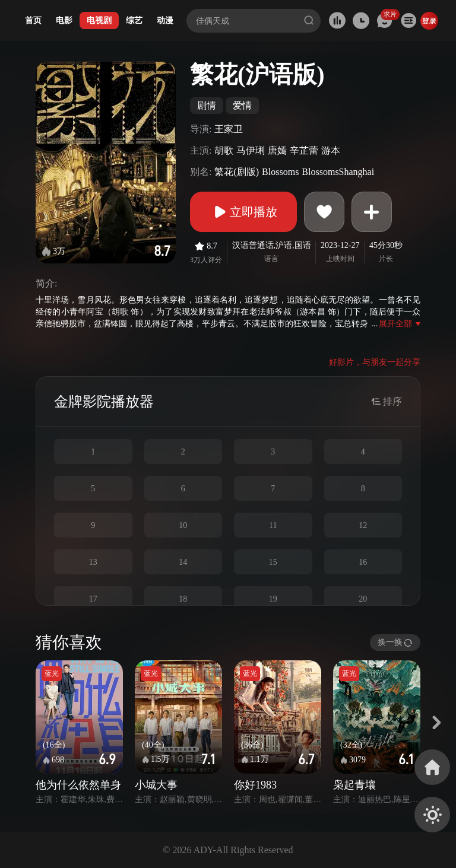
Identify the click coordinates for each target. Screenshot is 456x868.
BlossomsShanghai (338, 172)
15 (273, 562)
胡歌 (224, 150)
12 (363, 525)
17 (93, 599)
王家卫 (229, 129)
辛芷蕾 (304, 150)
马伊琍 (251, 150)
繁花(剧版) (237, 172)
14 (183, 562)
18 (183, 599)
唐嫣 (277, 150)
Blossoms (280, 172)
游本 (331, 150)
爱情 (242, 105)
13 (93, 562)
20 (363, 599)
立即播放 (243, 212)
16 (363, 562)
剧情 (207, 105)
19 (273, 599)
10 (183, 525)
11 (273, 525)
